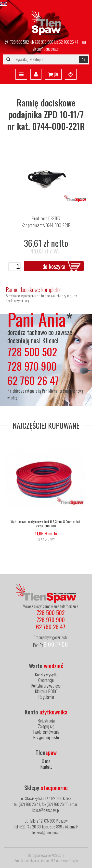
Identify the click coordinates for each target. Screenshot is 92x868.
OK (83, 59)
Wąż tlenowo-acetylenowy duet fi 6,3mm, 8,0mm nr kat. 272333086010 (46, 524)
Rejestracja (46, 721)
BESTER (54, 218)
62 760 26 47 (69, 42)
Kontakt (46, 767)
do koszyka (54, 266)
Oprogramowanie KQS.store (46, 855)
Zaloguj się (46, 726)
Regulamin (46, 697)
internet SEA (48, 860)
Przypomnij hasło (46, 737)
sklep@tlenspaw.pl (46, 49)
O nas (46, 761)
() (53, 74)
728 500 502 (20, 42)
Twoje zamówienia (46, 732)
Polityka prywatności (46, 686)
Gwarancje (46, 680)
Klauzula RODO (46, 691)
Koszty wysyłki (46, 674)
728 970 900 (44, 42)
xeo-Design (70, 860)
